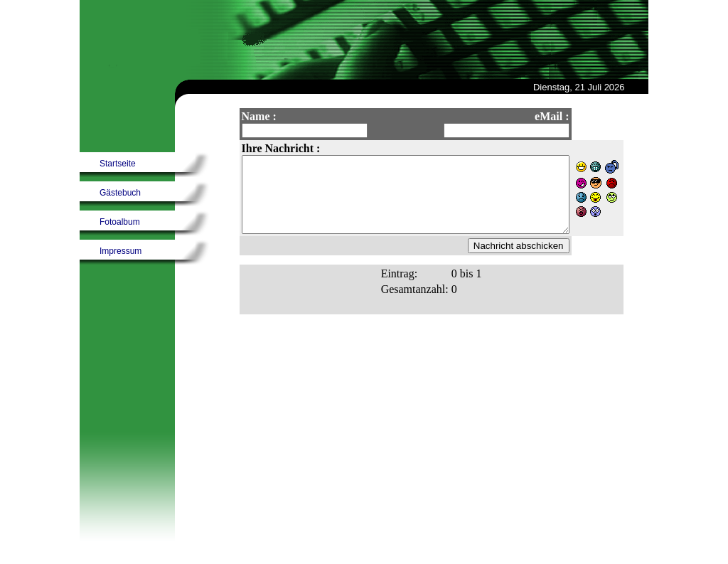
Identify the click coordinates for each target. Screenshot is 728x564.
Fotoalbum (120, 222)
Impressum (121, 251)
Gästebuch (120, 193)
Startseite (118, 164)
